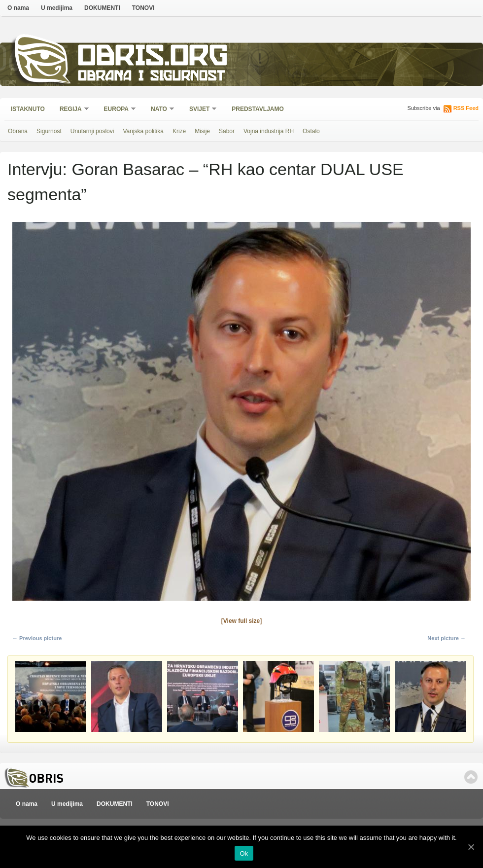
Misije (202, 131)
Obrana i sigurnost (151, 77)
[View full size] (241, 621)
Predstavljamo (258, 109)
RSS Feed (466, 108)
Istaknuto (28, 109)
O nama (18, 8)
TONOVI (143, 8)
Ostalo (311, 131)
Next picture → (447, 638)
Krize (179, 131)
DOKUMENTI (102, 8)
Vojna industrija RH (269, 131)
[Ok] (471, 847)
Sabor (227, 131)
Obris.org (153, 58)
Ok (244, 853)
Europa (117, 110)
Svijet (200, 110)
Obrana (18, 131)
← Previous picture (37, 638)
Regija (71, 110)
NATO (159, 110)
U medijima (57, 8)
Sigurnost (49, 131)
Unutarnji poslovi (92, 131)
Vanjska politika (143, 131)
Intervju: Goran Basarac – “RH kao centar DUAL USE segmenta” (206, 182)
